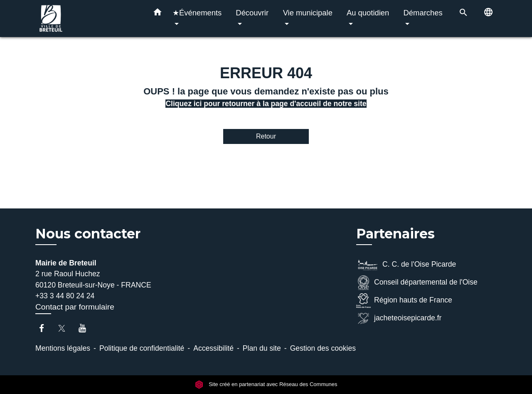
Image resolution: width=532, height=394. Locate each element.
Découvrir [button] (252, 13)
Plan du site (262, 348)
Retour (266, 136)
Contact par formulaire (75, 307)
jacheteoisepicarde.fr (399, 318)
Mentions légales (63, 348)
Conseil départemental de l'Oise (417, 283)
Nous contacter (88, 234)
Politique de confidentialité (142, 348)
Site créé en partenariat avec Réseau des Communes (266, 384)
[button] (158, 14)
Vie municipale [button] (308, 13)
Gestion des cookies (323, 348)
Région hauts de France (404, 301)
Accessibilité (213, 348)
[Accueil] (87, 19)
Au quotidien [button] (368, 13)
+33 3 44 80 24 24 (65, 296)
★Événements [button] (197, 13)
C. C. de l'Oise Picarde (406, 265)
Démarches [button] (423, 13)
